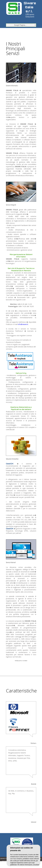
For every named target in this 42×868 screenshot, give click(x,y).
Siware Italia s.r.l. (30, 7)
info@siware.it (23, 324)
